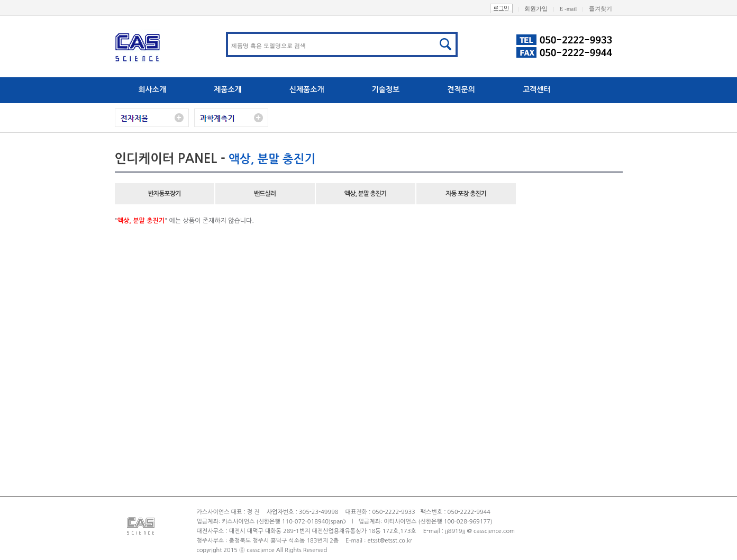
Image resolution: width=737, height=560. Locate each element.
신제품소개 (307, 89)
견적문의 (461, 89)
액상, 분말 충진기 (365, 194)
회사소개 (153, 89)
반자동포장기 (165, 194)
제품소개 (228, 89)
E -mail (574, 8)
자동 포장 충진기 (466, 194)
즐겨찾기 (606, 8)
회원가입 (542, 8)
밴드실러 (265, 194)
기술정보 (386, 89)
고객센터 (537, 89)
